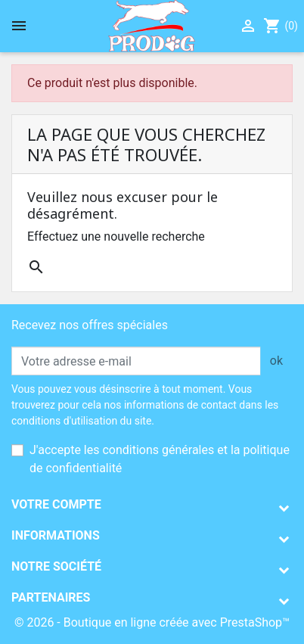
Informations (56, 535)
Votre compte (56, 504)
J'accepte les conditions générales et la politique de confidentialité (160, 459)
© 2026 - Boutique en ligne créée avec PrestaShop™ (152, 622)
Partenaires (51, 597)
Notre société (56, 566)
